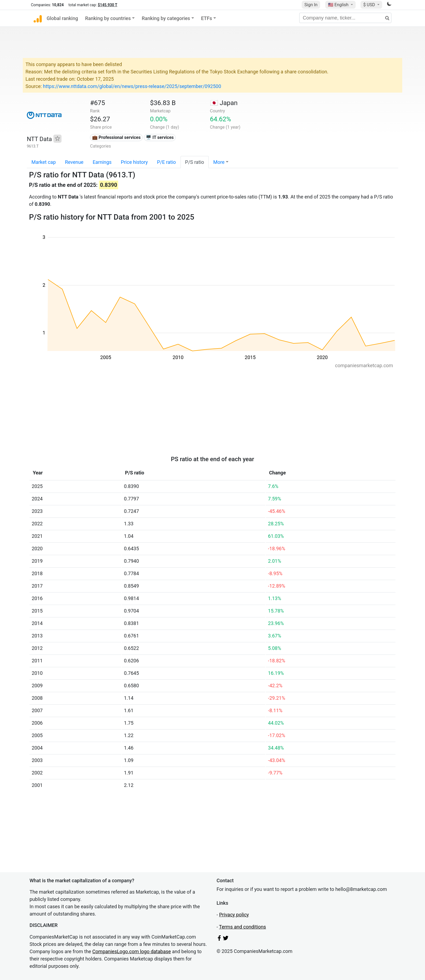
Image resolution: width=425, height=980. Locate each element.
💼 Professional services (116, 137)
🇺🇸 (339, 5)
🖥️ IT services (160, 137)
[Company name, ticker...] (345, 18)
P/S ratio (195, 162)
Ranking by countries (108, 18)
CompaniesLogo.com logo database (132, 951)
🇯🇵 (224, 103)
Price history (134, 162)
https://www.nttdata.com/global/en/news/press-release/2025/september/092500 (132, 86)
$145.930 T (108, 5)
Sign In (311, 5)
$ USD (370, 5)
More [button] (219, 162)
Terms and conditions (242, 927)
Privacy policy (234, 915)
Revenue (74, 162)
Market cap (44, 162)
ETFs (207, 18)
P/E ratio (166, 162)
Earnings (102, 162)
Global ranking (62, 18)
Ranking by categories (166, 18)
